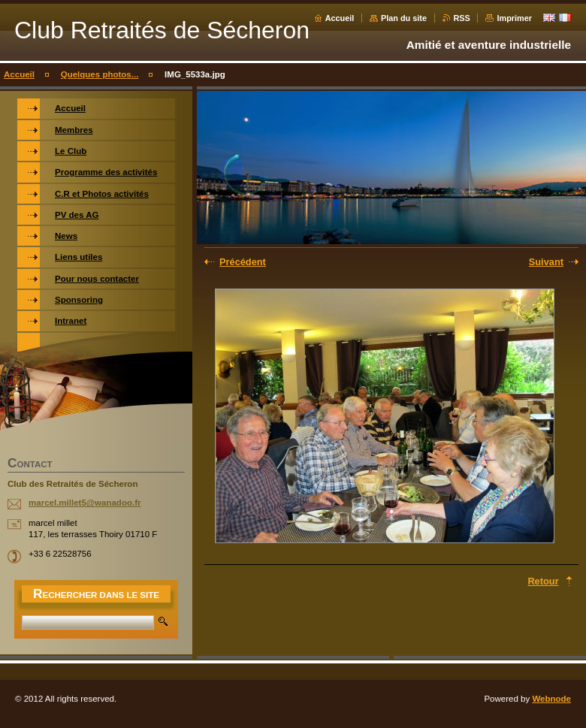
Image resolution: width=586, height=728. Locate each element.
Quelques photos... (100, 74)
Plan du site (404, 18)
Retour (543, 581)
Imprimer (514, 18)
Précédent (243, 262)
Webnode (551, 699)
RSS (462, 18)
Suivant (546, 262)
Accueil (340, 18)
